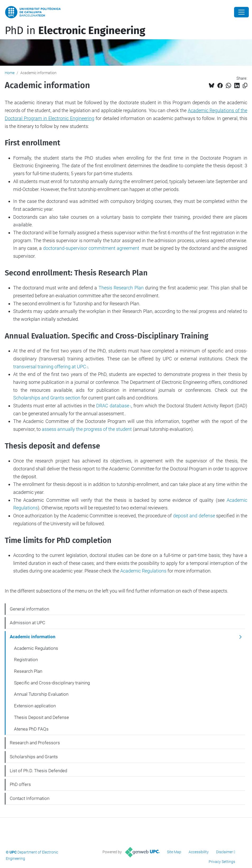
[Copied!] (245, 86)
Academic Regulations (143, 571)
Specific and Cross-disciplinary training (52, 683)
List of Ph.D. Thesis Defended (38, 771)
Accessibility (199, 852)
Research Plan (28, 671)
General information (29, 609)
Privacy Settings (222, 862)
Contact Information (30, 798)
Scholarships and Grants (47, 398)
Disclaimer (225, 852)
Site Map (174, 852)
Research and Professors (35, 743)
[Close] (241, 12)
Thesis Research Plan (121, 288)
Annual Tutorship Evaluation (41, 694)
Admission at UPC (27, 623)
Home (10, 73)
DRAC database (113, 406)
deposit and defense (194, 516)
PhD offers (20, 784)
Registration (26, 660)
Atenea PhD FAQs (31, 729)
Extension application (35, 706)
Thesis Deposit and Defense (41, 717)
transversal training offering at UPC (50, 367)
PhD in (75, 31)
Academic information (33, 637)
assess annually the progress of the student (87, 429)
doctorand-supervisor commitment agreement (91, 248)
